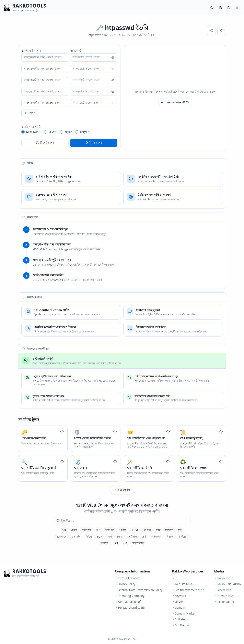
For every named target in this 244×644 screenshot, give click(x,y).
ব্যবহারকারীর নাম (31, 50)
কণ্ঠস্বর (120, 537)
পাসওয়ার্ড (76, 50)
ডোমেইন (76, 537)
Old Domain (181, 625)
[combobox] (125, 521)
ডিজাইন (169, 530)
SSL (116, 543)
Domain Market (184, 613)
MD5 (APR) (33, 132)
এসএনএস (156, 537)
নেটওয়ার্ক (86, 530)
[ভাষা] (220, 8)
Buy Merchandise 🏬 (130, 608)
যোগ (30, 113)
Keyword (179, 596)
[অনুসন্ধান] (212, 8)
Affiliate (178, 619)
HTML (136, 530)
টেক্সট (74, 530)
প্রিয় (64, 530)
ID (175, 578)
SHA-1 (53, 132)
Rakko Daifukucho (227, 584)
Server (178, 602)
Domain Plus (224, 596)
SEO (98, 530)
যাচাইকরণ (183, 537)
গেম (125, 543)
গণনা (109, 537)
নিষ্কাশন (170, 537)
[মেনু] (237, 8)
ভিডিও (89, 537)
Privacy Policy (125, 584)
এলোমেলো (62, 537)
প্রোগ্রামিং (123, 530)
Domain (179, 608)
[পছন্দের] (222, 30)
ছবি (180, 530)
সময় (158, 530)
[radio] (23, 132)
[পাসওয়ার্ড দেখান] (113, 58)
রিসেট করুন (45, 143)
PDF (99, 537)
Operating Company (130, 596)
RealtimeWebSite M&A (188, 590)
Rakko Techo (224, 578)
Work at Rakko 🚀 (128, 602)
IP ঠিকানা (132, 537)
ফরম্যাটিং (105, 543)
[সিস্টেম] (229, 8)
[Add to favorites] (62, 432)
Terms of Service (127, 578)
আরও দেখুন (122, 490)
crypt (68, 132)
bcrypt (84, 132)
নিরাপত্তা (109, 530)
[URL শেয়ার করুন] (211, 30)
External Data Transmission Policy (139, 590)
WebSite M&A (182, 584)
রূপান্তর (147, 530)
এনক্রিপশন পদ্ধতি (32, 127)
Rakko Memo (224, 602)
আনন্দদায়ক (138, 543)
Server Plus (223, 590)
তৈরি (144, 537)
